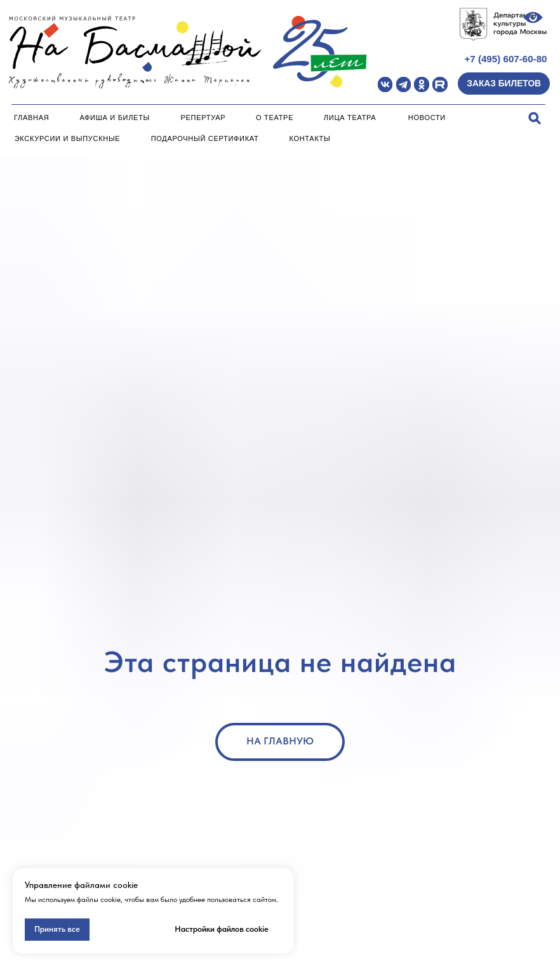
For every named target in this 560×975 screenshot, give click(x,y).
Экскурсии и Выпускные (68, 138)
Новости (427, 118)
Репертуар (203, 118)
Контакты (310, 138)
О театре (275, 118)
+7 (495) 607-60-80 (505, 59)
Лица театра (350, 118)
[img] (385, 84)
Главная (31, 118)
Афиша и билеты (115, 118)
